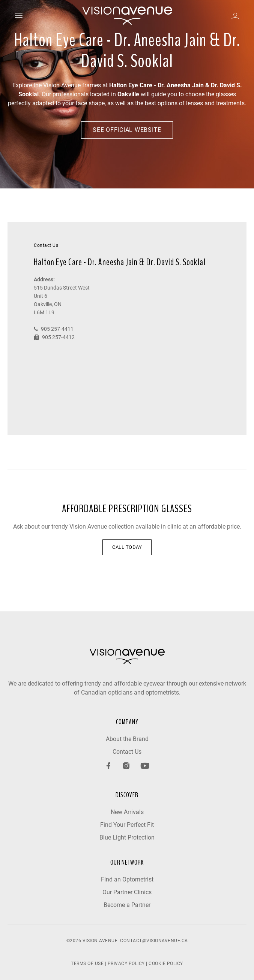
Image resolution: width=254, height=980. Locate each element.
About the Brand (127, 739)
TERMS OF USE (87, 964)
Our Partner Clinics (127, 892)
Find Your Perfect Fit (127, 825)
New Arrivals (127, 812)
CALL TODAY (127, 547)
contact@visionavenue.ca (154, 941)
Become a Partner (127, 905)
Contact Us (127, 752)
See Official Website (127, 130)
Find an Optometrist (127, 879)
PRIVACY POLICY (126, 964)
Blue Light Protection (127, 837)
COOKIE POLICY (166, 964)
